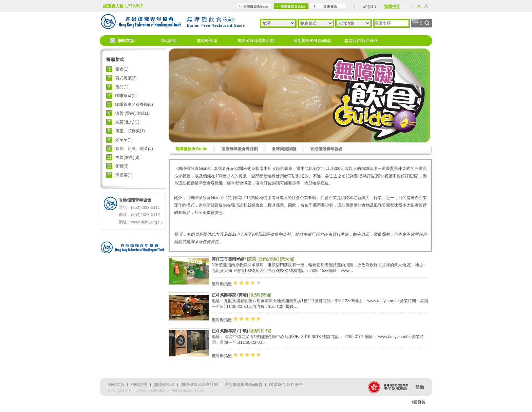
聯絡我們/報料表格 (361, 41)
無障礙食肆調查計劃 (256, 41)
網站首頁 (126, 41)
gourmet (291, 6)
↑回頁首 (418, 402)
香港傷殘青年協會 (326, 149)
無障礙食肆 (207, 41)
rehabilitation (328, 6)
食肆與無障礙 (284, 149)
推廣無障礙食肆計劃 (240, 149)
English (369, 6)
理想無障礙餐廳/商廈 (312, 41)
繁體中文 (392, 6)
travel (254, 6)
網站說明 (168, 41)
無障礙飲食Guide (191, 149)
